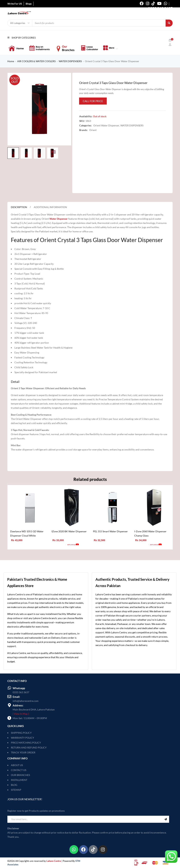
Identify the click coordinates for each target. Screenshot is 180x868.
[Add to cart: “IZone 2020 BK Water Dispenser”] (58, 545)
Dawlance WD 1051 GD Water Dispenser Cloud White (27, 533)
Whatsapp (19, 688)
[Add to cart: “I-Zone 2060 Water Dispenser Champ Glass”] (141, 545)
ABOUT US (17, 765)
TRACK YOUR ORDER (23, 752)
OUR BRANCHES (20, 775)
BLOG (14, 785)
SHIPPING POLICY (21, 733)
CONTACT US (19, 770)
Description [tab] (19, 207)
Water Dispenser (59, 219)
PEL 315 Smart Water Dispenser (110, 531)
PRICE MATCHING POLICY (26, 743)
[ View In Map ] (21, 714)
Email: (16, 697)
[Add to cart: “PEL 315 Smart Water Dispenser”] (99, 545)
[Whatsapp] (9, 688)
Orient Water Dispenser (106, 125)
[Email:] (9, 697)
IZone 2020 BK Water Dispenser (69, 531)
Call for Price (93, 101)
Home (11, 61)
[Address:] (9, 705)
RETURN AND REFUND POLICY (29, 748)
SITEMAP (16, 790)
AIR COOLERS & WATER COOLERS (36, 61)
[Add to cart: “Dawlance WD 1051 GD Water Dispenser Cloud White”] (17, 545)
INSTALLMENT (19, 780)
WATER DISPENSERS (70, 61)
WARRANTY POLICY (22, 738)
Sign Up (166, 819)
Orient (93, 130)
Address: (18, 705)
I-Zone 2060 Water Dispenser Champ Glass (150, 533)
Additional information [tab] (50, 207)
